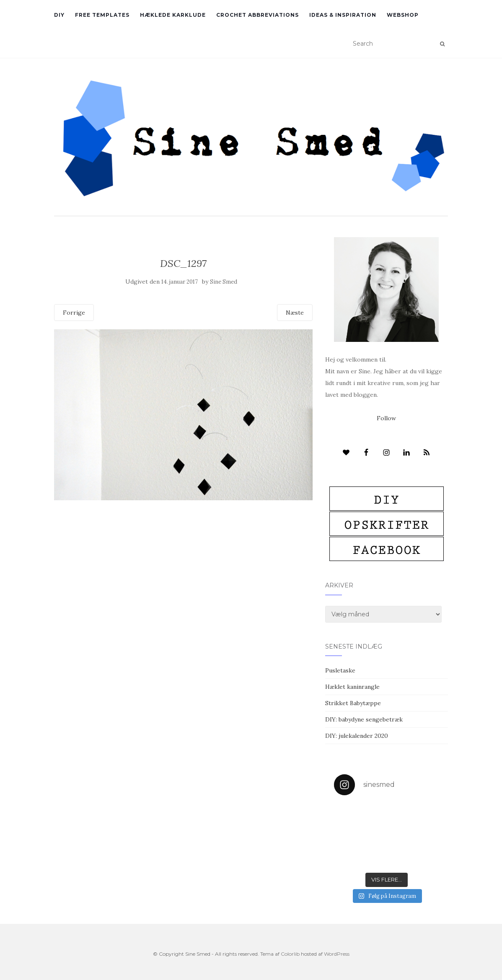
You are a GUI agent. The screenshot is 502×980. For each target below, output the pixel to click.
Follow (386, 418)
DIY (59, 15)
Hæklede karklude (173, 15)
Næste (295, 313)
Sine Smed (224, 282)
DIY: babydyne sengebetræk (364, 719)
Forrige (74, 313)
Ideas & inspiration (343, 15)
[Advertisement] (183, 561)
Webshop (403, 15)
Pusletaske (340, 670)
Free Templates (102, 15)
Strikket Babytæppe (353, 703)
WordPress (337, 954)
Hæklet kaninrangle (352, 687)
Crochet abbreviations (257, 15)
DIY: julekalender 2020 (357, 736)
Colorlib (290, 954)
